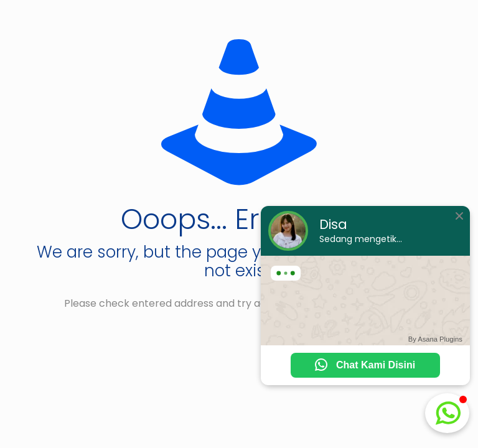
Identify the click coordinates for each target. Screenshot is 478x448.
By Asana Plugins (435, 339)
